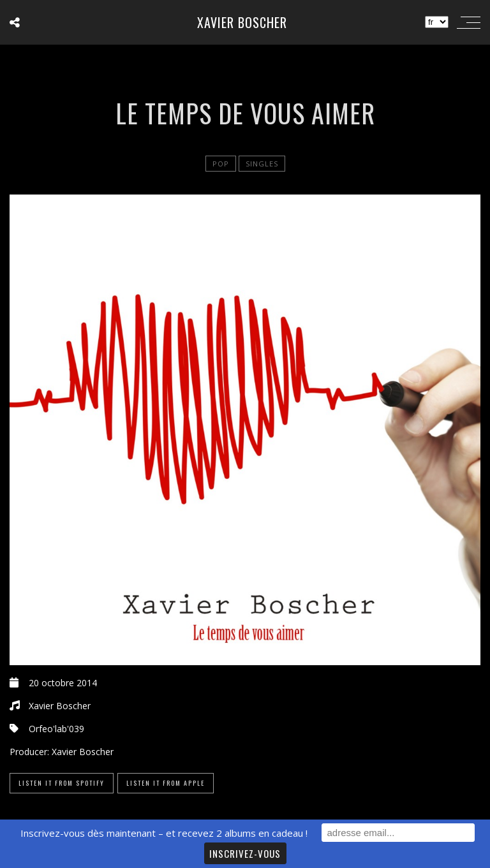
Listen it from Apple (166, 783)
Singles (262, 164)
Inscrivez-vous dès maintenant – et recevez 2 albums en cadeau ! (164, 833)
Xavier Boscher (242, 22)
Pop (221, 164)
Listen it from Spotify (62, 783)
